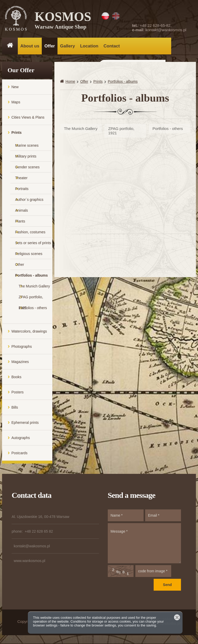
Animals (22, 211)
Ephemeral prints (25, 424)
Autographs (21, 439)
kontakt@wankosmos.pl (166, 30)
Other (20, 266)
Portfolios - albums (32, 276)
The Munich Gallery (34, 287)
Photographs (22, 348)
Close (177, 617)
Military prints (26, 157)
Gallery (68, 46)
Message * (144, 544)
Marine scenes (27, 146)
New (15, 88)
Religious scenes (29, 255)
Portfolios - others (33, 309)
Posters (17, 393)
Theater (21, 179)
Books (16, 378)
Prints (16, 134)
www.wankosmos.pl (29, 562)
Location (89, 46)
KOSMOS (63, 21)
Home (70, 82)
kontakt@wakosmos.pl (32, 547)
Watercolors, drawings (29, 332)
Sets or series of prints (33, 244)
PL (105, 16)
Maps (16, 103)
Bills (15, 408)
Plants (20, 222)
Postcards (19, 454)
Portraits (22, 190)
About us (30, 46)
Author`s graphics (29, 201)
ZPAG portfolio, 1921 (31, 300)
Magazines (20, 363)
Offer (50, 46)
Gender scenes (27, 168)
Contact (112, 46)
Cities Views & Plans (28, 118)
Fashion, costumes (30, 233)
